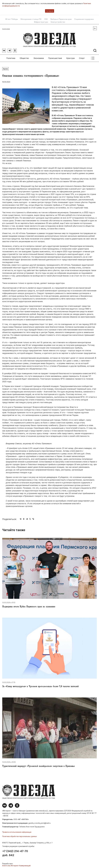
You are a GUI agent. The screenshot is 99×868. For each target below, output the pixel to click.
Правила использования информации (17, 831)
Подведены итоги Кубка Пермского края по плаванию (29, 606)
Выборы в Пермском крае (61, 19)
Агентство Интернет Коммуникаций (16, 865)
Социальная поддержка (84, 19)
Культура (70, 57)
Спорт (82, 57)
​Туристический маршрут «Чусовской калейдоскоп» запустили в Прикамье (38, 765)
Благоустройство (58, 22)
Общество (24, 57)
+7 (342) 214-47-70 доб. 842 (15, 852)
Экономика (39, 57)
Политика (11, 57)
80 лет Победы (12, 19)
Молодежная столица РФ (31, 19)
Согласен (50, 11)
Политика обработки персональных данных (20, 835)
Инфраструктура (41, 22)
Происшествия (55, 57)
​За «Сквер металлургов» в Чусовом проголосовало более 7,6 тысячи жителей (40, 686)
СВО (46, 19)
